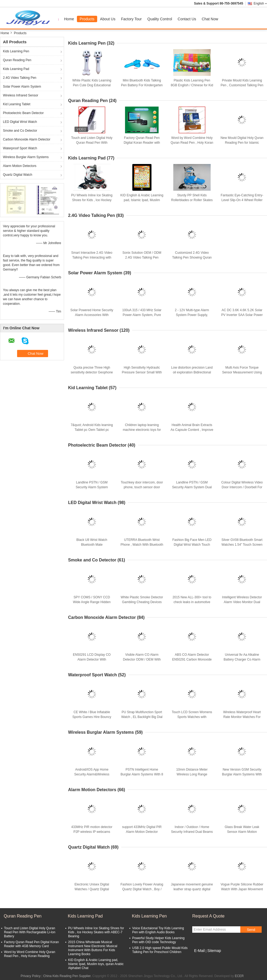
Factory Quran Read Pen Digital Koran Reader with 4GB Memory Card (142, 143)
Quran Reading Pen (17, 60)
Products (87, 19)
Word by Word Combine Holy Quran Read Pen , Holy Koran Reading (192, 143)
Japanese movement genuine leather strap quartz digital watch (192, 889)
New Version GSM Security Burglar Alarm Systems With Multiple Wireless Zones (242, 774)
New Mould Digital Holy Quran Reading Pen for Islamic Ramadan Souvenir (242, 143)
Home (69, 19)
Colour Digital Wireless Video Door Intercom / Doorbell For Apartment (242, 487)
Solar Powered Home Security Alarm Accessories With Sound (92, 315)
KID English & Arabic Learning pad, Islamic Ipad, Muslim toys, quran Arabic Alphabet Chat (96, 964)
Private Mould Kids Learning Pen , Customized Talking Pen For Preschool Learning (242, 85)
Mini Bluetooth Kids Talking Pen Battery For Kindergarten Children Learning (142, 85)
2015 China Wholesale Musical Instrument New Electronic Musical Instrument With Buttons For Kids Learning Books (93, 948)
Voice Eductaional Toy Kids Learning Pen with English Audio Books (158, 930)
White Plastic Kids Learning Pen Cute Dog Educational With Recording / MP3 (92, 85)
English (260, 3)
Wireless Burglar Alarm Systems (26, 157)
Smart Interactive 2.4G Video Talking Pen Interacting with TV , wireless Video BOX (92, 257)
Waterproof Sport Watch (20, 148)
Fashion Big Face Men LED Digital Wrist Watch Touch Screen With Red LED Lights (192, 545)
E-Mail (199, 951)
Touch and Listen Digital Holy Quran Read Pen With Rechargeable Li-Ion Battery (92, 143)
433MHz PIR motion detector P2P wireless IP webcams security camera (92, 832)
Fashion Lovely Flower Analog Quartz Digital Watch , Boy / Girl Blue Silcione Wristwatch (142, 889)
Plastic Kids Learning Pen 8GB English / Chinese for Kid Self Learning (192, 85)
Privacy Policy (31, 976)
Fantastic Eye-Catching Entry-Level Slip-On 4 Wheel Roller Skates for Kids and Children (242, 200)
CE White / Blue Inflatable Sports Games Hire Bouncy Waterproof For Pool (92, 717)
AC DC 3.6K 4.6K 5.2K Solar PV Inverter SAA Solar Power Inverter (242, 315)
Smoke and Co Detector (20, 131)
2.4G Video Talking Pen (20, 78)
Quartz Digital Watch (18, 175)
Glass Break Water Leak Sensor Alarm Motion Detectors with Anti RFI (242, 832)
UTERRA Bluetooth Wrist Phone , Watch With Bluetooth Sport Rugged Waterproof (142, 545)
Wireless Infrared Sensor (21, 95)
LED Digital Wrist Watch (20, 122)
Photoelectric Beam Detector (23, 113)
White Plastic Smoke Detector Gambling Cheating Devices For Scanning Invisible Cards (142, 602)
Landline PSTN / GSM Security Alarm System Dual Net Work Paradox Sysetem (192, 487)
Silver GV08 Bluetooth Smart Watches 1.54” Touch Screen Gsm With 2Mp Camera (242, 545)
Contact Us (187, 19)
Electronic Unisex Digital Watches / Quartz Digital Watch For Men (92, 889)
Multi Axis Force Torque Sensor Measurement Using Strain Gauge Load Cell (242, 372)
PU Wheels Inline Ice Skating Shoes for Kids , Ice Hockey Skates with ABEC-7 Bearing (92, 200)
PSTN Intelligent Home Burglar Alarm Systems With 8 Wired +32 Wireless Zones (142, 774)
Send (251, 930)
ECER (239, 976)
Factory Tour (131, 19)
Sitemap (214, 951)
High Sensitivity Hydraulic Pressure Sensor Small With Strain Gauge (142, 372)
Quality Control (160, 19)
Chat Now (210, 19)
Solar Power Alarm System (22, 87)
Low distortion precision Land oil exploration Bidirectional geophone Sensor (192, 372)
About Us (108, 19)
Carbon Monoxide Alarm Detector (27, 139)
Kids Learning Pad (16, 69)
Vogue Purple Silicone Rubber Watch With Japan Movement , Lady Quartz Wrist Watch (242, 889)
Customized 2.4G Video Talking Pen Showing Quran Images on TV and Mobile (192, 257)
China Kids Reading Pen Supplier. (68, 976)
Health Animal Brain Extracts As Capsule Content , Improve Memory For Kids (192, 430)
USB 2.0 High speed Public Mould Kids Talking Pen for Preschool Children (160, 950)
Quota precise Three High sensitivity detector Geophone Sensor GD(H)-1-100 (92, 372)
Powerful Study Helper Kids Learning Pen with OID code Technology (158, 940)
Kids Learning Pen (16, 51)
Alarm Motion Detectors (20, 166)
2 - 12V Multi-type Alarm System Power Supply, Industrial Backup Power (192, 315)
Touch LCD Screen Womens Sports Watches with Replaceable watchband (192, 717)
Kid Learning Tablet (17, 104)
